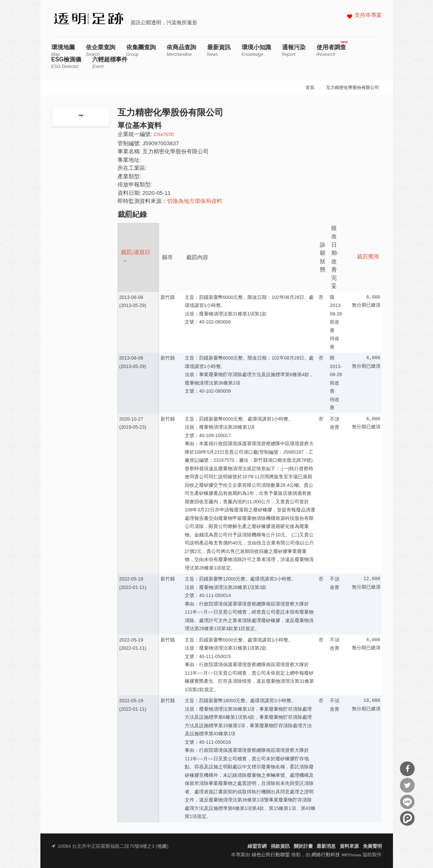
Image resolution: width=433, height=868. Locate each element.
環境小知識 (256, 51)
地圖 (162, 846)
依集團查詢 (141, 51)
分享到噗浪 (407, 818)
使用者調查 (331, 51)
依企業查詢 (101, 51)
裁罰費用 (368, 257)
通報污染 (294, 51)
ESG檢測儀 (66, 63)
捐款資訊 (280, 846)
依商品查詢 (181, 51)
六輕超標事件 (110, 63)
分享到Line (407, 802)
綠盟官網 (257, 846)
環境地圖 (63, 51)
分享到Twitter (407, 785)
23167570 (164, 135)
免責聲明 (372, 846)
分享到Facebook (407, 769)
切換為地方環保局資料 (195, 202)
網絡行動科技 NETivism (336, 855)
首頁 (310, 88)
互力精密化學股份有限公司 (353, 88)
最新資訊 (219, 51)
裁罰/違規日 (136, 256)
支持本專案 (368, 16)
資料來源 (349, 846)
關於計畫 (303, 846)
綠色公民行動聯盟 (271, 855)
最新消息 (326, 846)
